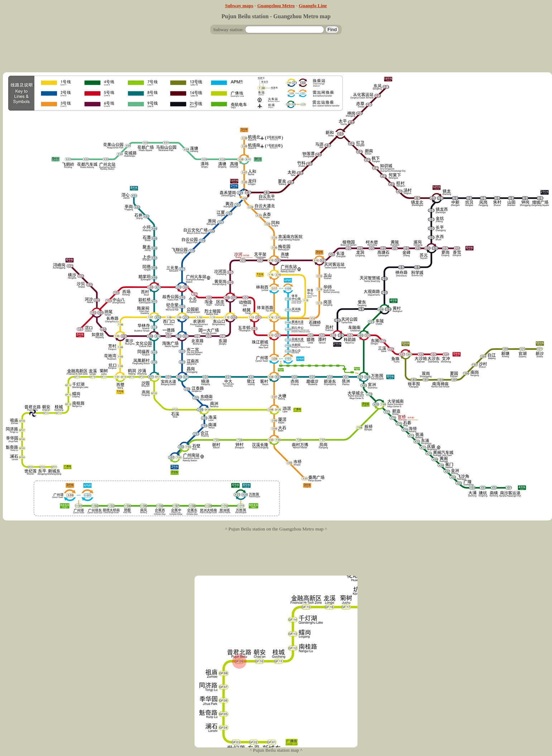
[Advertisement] (276, 56)
